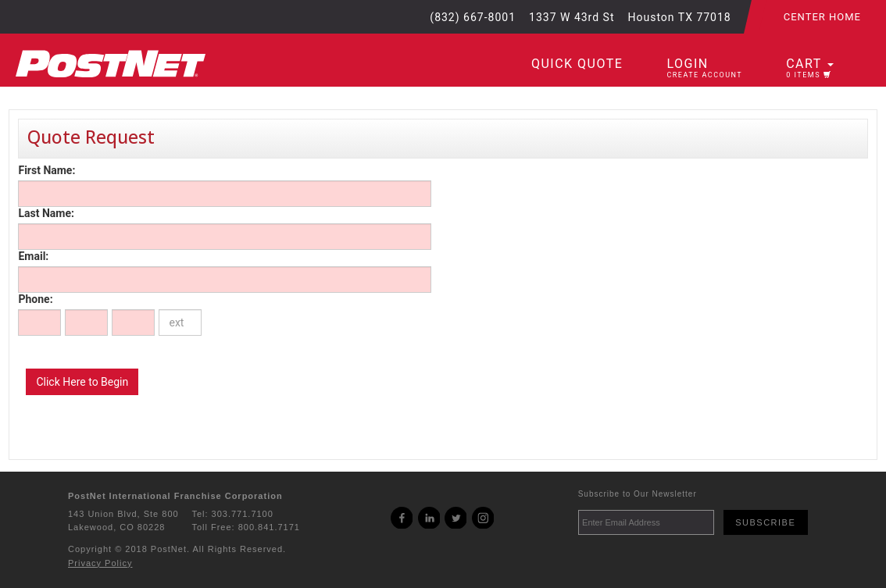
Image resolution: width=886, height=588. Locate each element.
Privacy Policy (100, 563)
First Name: (46, 170)
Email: (33, 256)
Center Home (822, 17)
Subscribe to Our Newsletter (638, 494)
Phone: (35, 299)
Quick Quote (577, 64)
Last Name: (46, 213)
